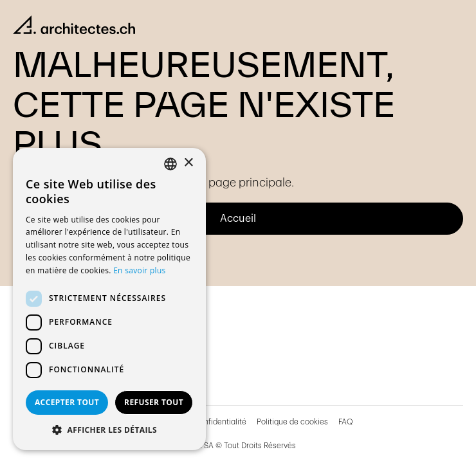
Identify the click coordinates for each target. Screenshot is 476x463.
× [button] (188, 163)
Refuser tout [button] (154, 402)
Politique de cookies (292, 422)
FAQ (346, 422)
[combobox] (170, 164)
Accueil (238, 219)
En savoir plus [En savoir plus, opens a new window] (139, 270)
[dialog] (109, 299)
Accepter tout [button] (67, 402)
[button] (109, 430)
